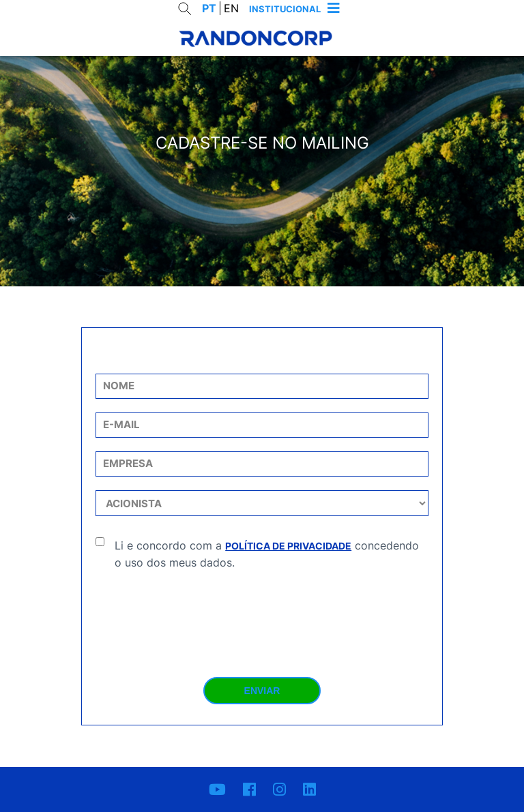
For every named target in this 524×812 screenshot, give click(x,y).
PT (209, 8)
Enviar (262, 691)
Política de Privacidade (288, 546)
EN (231, 8)
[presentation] (262, 612)
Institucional (285, 9)
